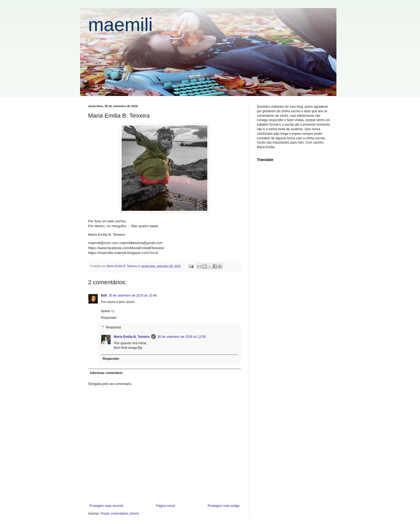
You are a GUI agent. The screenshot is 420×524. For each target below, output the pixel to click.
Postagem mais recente (106, 506)
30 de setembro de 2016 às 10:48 (132, 295)
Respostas (113, 327)
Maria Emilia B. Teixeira (132, 337)
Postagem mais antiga (224, 506)
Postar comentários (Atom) (120, 514)
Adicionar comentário (106, 373)
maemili (120, 25)
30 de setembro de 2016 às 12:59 (181, 337)
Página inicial (165, 506)
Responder (109, 318)
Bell (104, 295)
